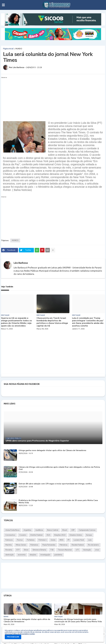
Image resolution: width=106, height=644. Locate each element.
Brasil (65, 530)
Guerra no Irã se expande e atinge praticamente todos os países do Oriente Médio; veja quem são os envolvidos (16, 322)
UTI (77, 550)
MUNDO (19, 49)
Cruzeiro (23, 535)
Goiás (53, 540)
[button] (3, 5)
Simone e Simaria (39, 550)
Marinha (9, 545)
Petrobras (64, 545)
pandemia (58, 555)
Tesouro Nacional (65, 550)
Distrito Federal (36, 535)
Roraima (9, 550)
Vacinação (87, 550)
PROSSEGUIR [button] (13, 637)
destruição (10, 555)
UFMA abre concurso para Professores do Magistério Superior (37, 441)
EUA (48, 535)
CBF (73, 530)
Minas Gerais (21, 545)
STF (18, 550)
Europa (89, 535)
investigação (45, 555)
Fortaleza (31, 540)
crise (97, 550)
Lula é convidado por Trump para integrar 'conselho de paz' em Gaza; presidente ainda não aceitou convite (88, 322)
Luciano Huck (79, 540)
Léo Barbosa (21, 263)
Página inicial (8, 49)
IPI (69, 540)
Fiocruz (20, 540)
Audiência (39, 530)
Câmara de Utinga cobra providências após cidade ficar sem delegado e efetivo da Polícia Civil (59, 468)
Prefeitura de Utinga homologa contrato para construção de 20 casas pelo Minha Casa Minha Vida (58, 502)
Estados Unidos (76, 535)
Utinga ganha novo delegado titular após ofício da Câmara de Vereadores (52, 451)
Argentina (27, 530)
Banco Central (53, 530)
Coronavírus (10, 535)
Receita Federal (78, 545)
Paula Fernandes (49, 545)
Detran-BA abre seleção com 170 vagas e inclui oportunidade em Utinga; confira (55, 484)
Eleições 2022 (60, 535)
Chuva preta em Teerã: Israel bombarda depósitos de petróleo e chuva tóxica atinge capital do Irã (52, 322)
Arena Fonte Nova (12, 530)
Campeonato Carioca (87, 530)
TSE (52, 550)
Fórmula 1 (43, 540)
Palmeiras (34, 545)
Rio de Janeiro (93, 545)
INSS (61, 540)
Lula (90, 540)
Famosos (9, 540)
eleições (33, 555)
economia (22, 555)
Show (26, 550)
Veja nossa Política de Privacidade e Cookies (20, 634)
